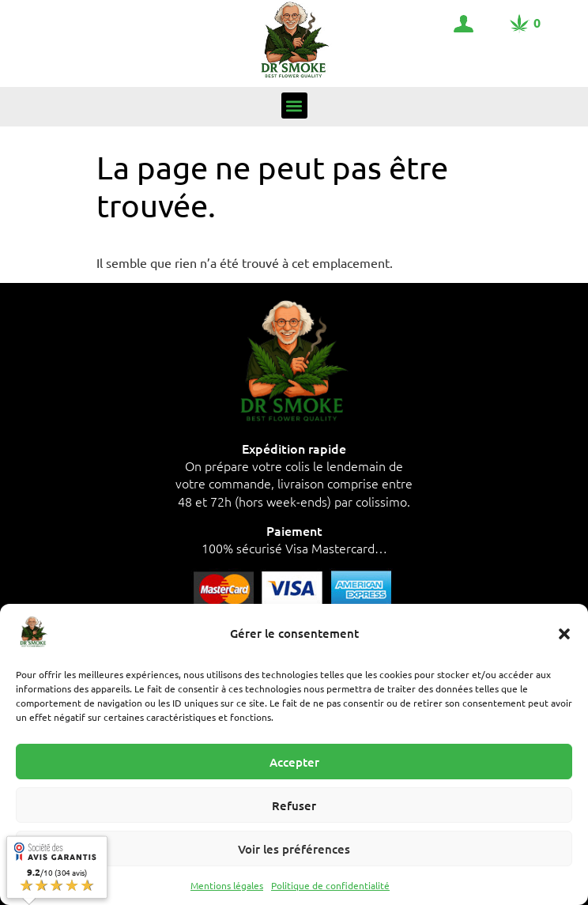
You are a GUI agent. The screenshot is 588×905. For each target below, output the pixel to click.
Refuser (294, 805)
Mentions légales (227, 885)
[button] (564, 634)
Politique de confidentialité (330, 885)
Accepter (294, 762)
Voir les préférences (294, 849)
